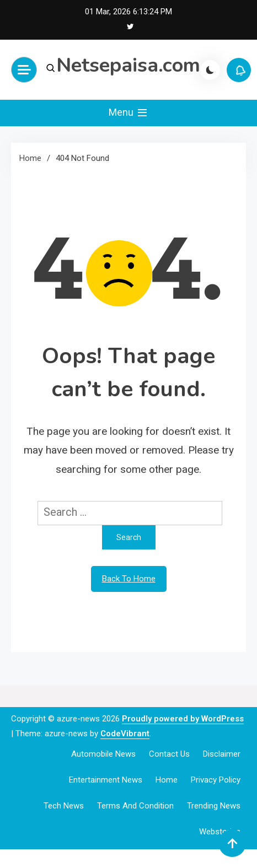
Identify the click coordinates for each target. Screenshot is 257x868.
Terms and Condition (135, 806)
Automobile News (103, 754)
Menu (129, 113)
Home (167, 780)
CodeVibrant (125, 734)
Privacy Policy (216, 780)
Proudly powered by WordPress (183, 719)
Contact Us (169, 754)
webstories (220, 832)
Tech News (64, 806)
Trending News (214, 806)
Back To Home (129, 579)
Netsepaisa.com (128, 65)
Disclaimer (222, 754)
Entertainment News (106, 780)
